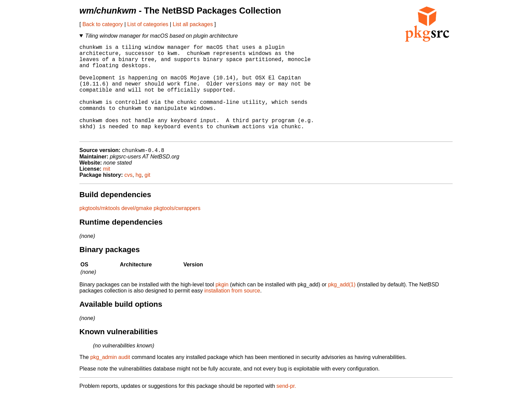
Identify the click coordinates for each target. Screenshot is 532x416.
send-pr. (286, 407)
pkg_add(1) (342, 306)
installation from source (232, 312)
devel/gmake (137, 230)
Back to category (103, 24)
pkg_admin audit (110, 379)
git (147, 196)
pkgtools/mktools (100, 230)
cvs (129, 196)
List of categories (148, 24)
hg (138, 196)
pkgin (222, 306)
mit (106, 190)
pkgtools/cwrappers (177, 230)
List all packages (193, 24)
